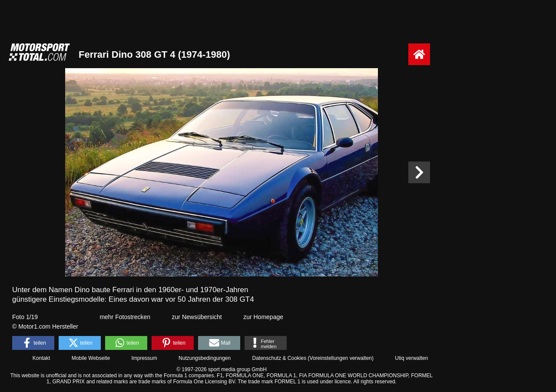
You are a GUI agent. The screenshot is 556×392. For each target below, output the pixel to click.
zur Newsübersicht (197, 317)
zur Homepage (263, 317)
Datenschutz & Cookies (279, 358)
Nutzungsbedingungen (205, 358)
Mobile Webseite (91, 358)
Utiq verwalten (411, 358)
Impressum (144, 358)
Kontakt (41, 358)
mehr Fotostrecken (125, 317)
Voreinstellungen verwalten (341, 358)
